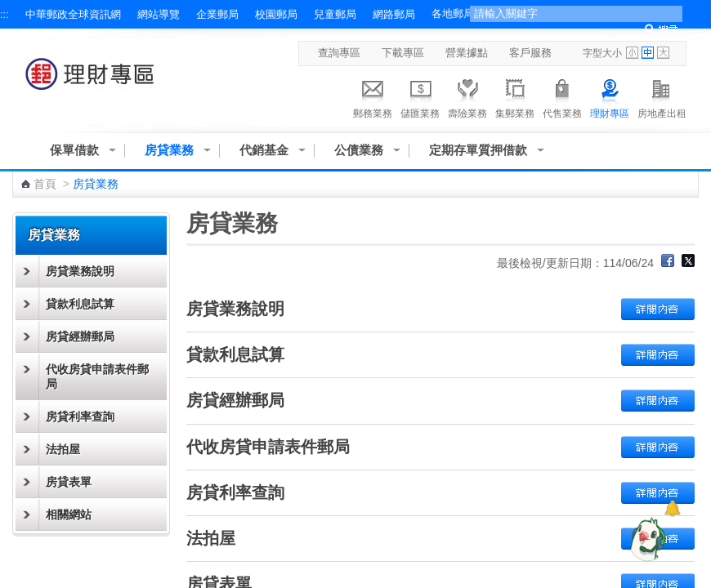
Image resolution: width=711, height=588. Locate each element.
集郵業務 (515, 96)
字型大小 (602, 53)
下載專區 (403, 53)
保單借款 (74, 150)
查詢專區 (339, 53)
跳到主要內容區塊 (9, 9)
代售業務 (562, 96)
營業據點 (467, 53)
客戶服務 (530, 53)
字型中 (648, 53)
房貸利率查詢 (80, 416)
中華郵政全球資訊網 (73, 14)
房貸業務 (169, 150)
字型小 (632, 53)
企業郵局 (217, 14)
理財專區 (610, 96)
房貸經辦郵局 (80, 336)
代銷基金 (264, 150)
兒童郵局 (335, 14)
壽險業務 (467, 96)
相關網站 (69, 514)
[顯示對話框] (672, 508)
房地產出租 (662, 96)
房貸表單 (69, 482)
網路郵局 (394, 14)
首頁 (45, 184)
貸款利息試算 (80, 304)
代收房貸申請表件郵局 (97, 376)
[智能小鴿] (646, 539)
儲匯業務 (420, 96)
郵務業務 (373, 96)
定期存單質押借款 (478, 150)
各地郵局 (453, 13)
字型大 (663, 53)
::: (4, 14)
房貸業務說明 (80, 271)
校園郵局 (276, 14)
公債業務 (359, 150)
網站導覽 (159, 14)
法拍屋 (63, 449)
